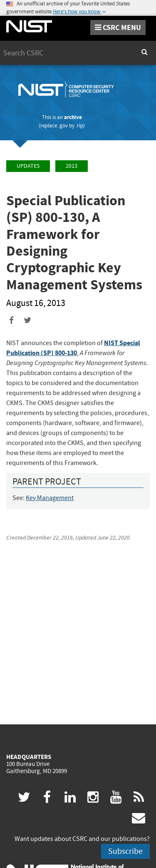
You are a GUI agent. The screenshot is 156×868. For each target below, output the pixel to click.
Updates (28, 166)
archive (73, 117)
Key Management (50, 498)
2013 (72, 166)
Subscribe (125, 851)
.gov (63, 126)
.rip (79, 126)
